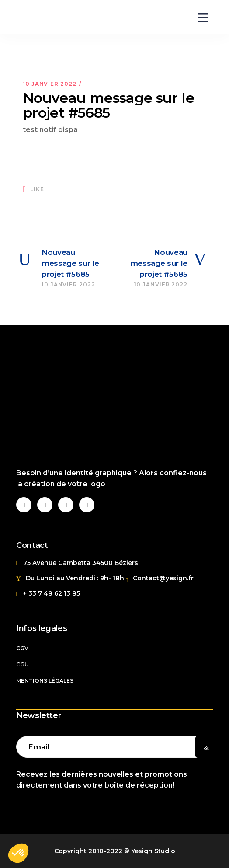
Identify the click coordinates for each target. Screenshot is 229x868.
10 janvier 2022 (50, 84)
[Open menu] (200, 17)
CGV (22, 648)
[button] (18, 853)
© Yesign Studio (150, 851)
